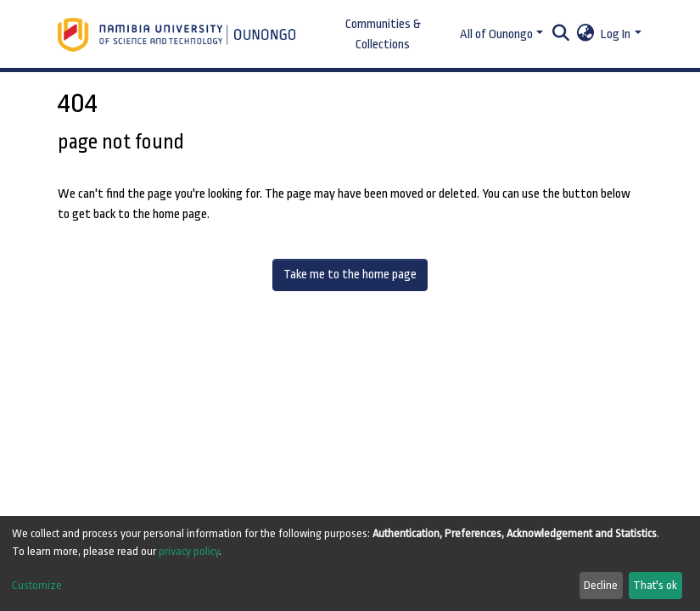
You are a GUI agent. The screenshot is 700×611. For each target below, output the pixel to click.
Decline (601, 585)
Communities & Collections (383, 34)
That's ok (655, 585)
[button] (585, 35)
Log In (616, 34)
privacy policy (189, 551)
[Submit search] (560, 35)
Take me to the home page (350, 275)
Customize (37, 585)
